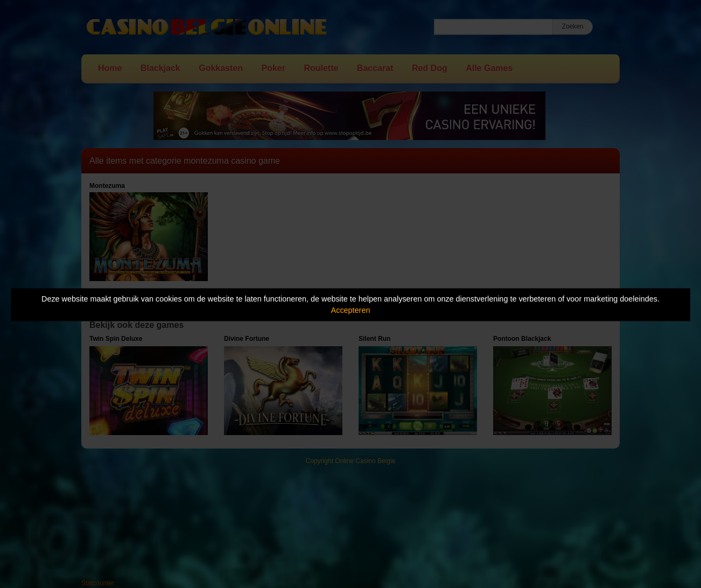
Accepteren (351, 310)
